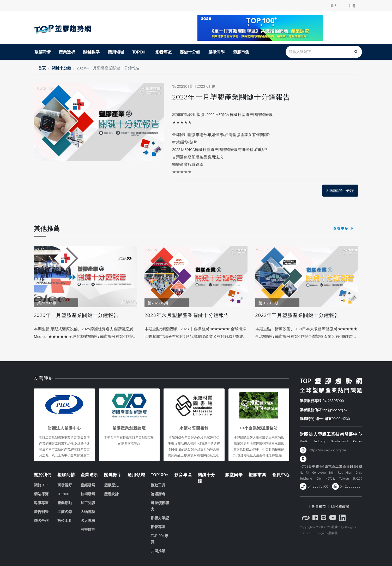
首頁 (42, 68)
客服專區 (41, 503)
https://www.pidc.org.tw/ (328, 450)
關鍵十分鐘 (190, 52)
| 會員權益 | (319, 506)
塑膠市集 (241, 52)
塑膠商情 (42, 52)
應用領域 (116, 52)
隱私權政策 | (341, 506)
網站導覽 (41, 494)
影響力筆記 (160, 518)
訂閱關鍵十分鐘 (340, 190)
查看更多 (343, 228)
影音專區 (164, 52)
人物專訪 (88, 512)
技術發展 (88, 494)
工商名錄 (65, 512)
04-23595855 (350, 486)
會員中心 (281, 474)
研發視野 (65, 485)
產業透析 (67, 52)
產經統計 (111, 494)
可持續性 (88, 529)
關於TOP (41, 485)
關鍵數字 (91, 52)
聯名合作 (41, 520)
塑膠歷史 (111, 485)
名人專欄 (88, 520)
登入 (333, 6)
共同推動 (158, 551)
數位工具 (65, 520)
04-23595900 (333, 401)
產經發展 (88, 485)
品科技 (333, 533)
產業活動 (65, 503)
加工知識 (88, 503)
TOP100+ (140, 52)
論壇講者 (158, 494)
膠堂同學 (216, 52)
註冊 (352, 6)
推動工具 (158, 485)
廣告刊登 (41, 512)
